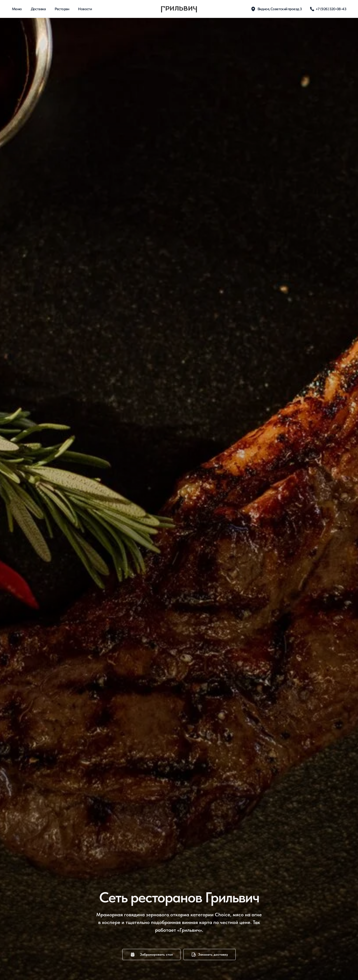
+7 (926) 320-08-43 (331, 9)
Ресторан (62, 9)
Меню (17, 9)
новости (85, 9)
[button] (151, 954)
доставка (38, 9)
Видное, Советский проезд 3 (280, 9)
